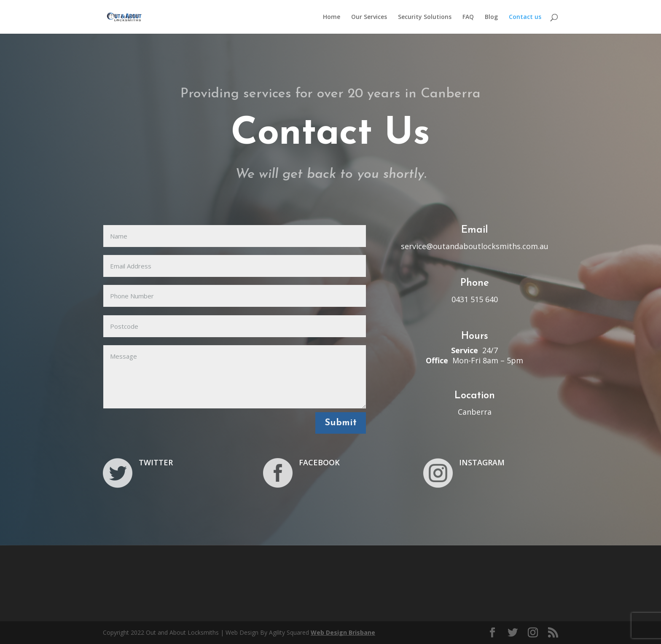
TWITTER (156, 462)
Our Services (369, 17)
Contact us (525, 17)
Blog (491, 17)
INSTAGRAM (482, 462)
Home (332, 17)
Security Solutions (425, 17)
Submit (341, 423)
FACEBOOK (319, 462)
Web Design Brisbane (343, 632)
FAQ (468, 17)
